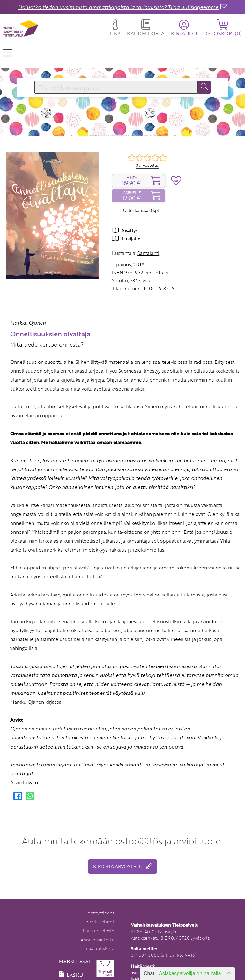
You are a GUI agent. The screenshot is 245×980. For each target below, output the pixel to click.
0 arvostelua (147, 165)
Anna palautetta (97, 939)
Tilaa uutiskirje (99, 948)
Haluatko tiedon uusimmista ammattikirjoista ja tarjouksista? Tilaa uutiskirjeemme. (119, 7)
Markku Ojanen (28, 323)
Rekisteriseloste (98, 931)
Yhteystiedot (101, 913)
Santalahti (148, 253)
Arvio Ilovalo (24, 782)
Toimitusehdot (99, 922)
